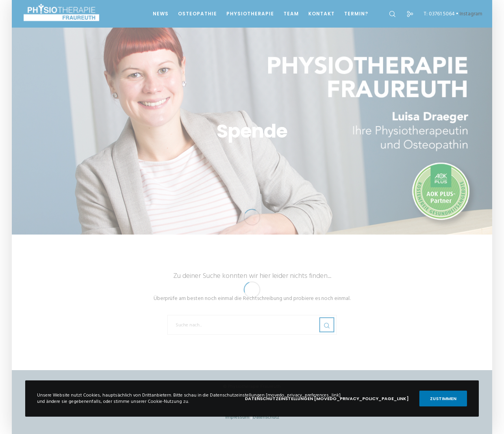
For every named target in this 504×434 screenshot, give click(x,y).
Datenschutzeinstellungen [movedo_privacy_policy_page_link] (327, 399)
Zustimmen (443, 399)
